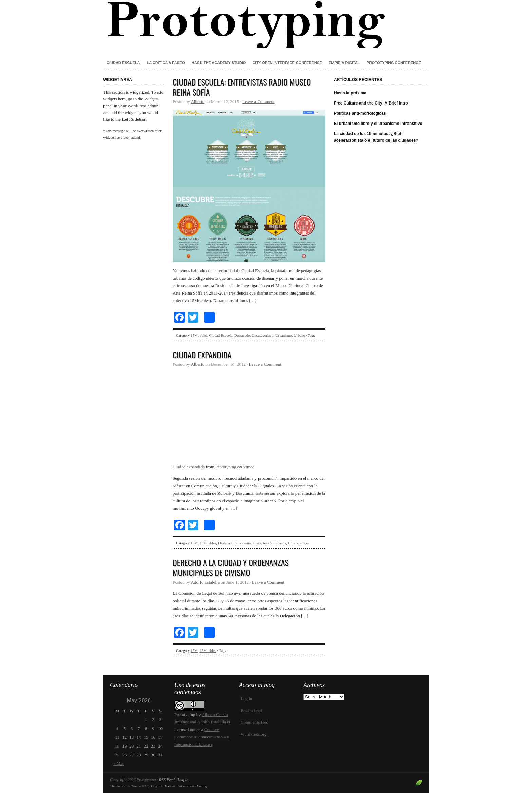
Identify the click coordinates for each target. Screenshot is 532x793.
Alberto (197, 102)
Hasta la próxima (350, 93)
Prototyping (266, 24)
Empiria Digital (344, 63)
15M (194, 543)
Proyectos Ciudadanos (269, 543)
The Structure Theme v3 (128, 786)
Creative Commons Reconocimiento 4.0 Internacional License (202, 737)
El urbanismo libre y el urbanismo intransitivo (378, 124)
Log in (246, 698)
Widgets (151, 99)
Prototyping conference (394, 63)
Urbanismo (284, 335)
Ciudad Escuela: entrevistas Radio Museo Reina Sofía (242, 87)
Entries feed (251, 710)
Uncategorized (263, 335)
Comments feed (254, 722)
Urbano (299, 335)
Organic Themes (163, 786)
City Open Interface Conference (287, 63)
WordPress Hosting (193, 786)
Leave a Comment (258, 102)
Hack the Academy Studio (219, 63)
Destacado (242, 335)
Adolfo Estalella (205, 582)
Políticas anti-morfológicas (360, 113)
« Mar (119, 763)
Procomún (243, 543)
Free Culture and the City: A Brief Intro (371, 103)
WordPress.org (253, 734)
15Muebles (199, 335)
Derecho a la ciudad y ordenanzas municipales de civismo (231, 567)
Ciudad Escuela (123, 63)
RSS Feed (167, 780)
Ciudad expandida (202, 355)
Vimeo (249, 467)
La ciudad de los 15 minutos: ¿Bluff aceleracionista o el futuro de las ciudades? (376, 137)
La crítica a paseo (166, 63)
